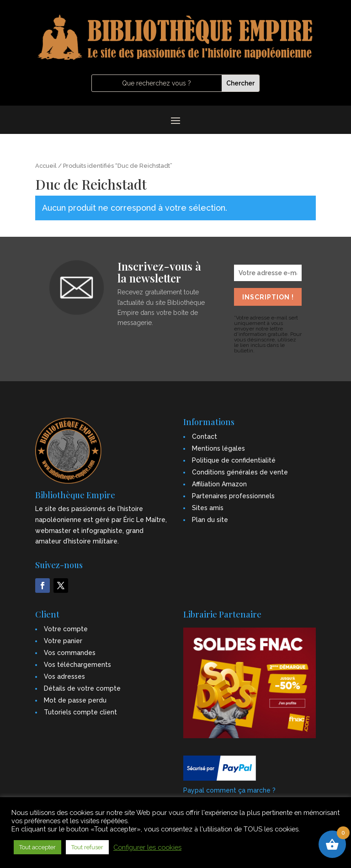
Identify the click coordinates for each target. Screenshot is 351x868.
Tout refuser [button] (87, 847)
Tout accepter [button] (37, 847)
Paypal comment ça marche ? (229, 790)
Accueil (46, 166)
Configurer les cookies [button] (147, 847)
